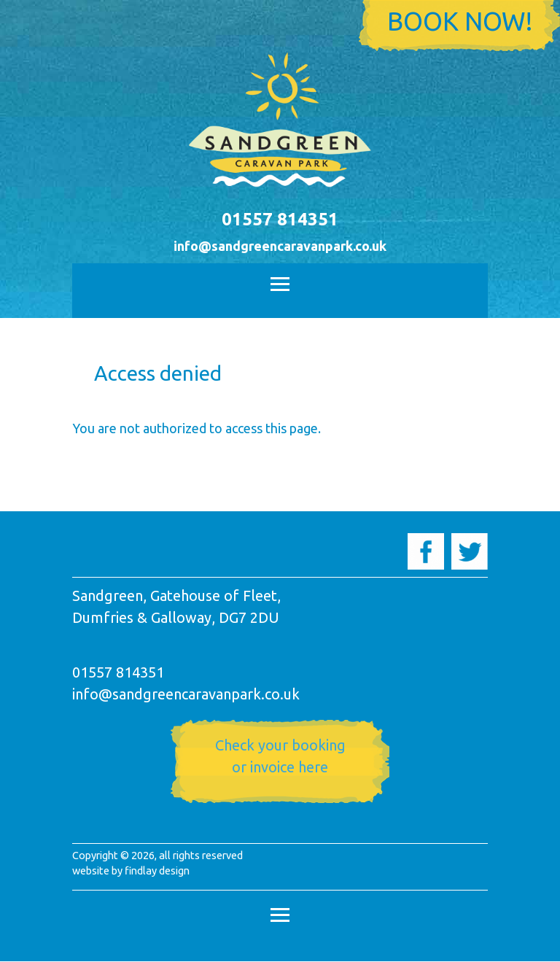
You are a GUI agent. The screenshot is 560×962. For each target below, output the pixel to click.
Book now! (460, 21)
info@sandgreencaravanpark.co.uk (280, 246)
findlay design (157, 870)
